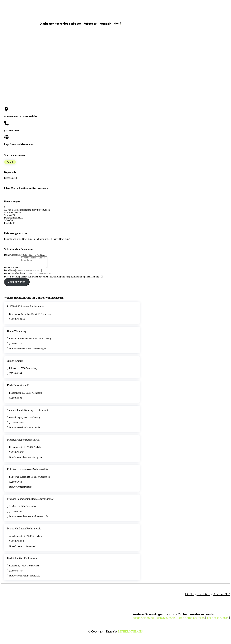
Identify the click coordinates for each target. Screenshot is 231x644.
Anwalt (10, 162)
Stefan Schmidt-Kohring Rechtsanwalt (28, 412)
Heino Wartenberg (17, 333)
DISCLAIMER (221, 596)
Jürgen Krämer (15, 363)
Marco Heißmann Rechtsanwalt (24, 531)
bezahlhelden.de (143, 620)
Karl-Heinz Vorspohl (18, 388)
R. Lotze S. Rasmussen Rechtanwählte (28, 471)
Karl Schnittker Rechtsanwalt (23, 560)
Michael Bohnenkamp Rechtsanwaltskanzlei (31, 501)
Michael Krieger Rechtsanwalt (23, 442)
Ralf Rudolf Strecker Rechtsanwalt (26, 309)
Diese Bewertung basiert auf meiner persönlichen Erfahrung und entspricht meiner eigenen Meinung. (52, 279)
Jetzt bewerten (17, 284)
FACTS (190, 596)
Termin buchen (165, 620)
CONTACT (203, 596)
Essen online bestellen (191, 620)
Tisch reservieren (218, 620)
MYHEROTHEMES (130, 634)
